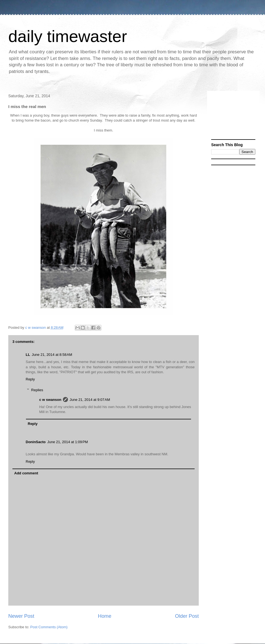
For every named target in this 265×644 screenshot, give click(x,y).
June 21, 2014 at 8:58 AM (52, 355)
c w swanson (50, 400)
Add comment (26, 473)
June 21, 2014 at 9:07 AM (90, 400)
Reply (30, 379)
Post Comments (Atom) (49, 627)
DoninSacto (36, 442)
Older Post (187, 616)
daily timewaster (68, 36)
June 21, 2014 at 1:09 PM (67, 442)
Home (105, 616)
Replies (37, 390)
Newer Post (21, 616)
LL (28, 355)
